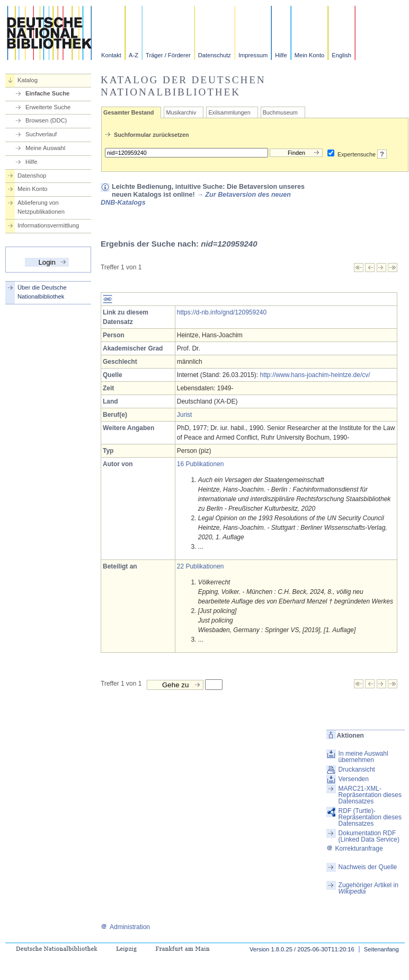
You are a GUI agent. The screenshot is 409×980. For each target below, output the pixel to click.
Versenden (354, 779)
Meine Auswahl (45, 148)
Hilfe (281, 55)
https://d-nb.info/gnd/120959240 (222, 312)
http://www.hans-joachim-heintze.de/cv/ (315, 375)
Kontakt (111, 55)
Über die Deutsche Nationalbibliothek (42, 292)
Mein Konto (310, 55)
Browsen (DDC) (46, 120)
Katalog (28, 80)
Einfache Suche (47, 93)
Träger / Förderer (168, 55)
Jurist (185, 415)
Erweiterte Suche (48, 107)
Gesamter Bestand (128, 112)
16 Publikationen (201, 464)
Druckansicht (357, 769)
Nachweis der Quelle (368, 867)
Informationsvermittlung (48, 225)
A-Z (134, 55)
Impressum (253, 55)
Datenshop (32, 176)
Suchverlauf (41, 134)
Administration (125, 927)
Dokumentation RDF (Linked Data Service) (369, 836)
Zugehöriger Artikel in (368, 888)
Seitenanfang (381, 949)
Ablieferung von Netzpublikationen (41, 207)
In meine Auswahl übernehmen (363, 757)
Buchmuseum (280, 112)
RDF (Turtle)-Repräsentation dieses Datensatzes (370, 817)
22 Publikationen (201, 566)
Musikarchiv (181, 112)
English (341, 55)
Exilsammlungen (229, 112)
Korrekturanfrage (355, 848)
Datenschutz (215, 55)
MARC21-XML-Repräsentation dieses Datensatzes (370, 795)
